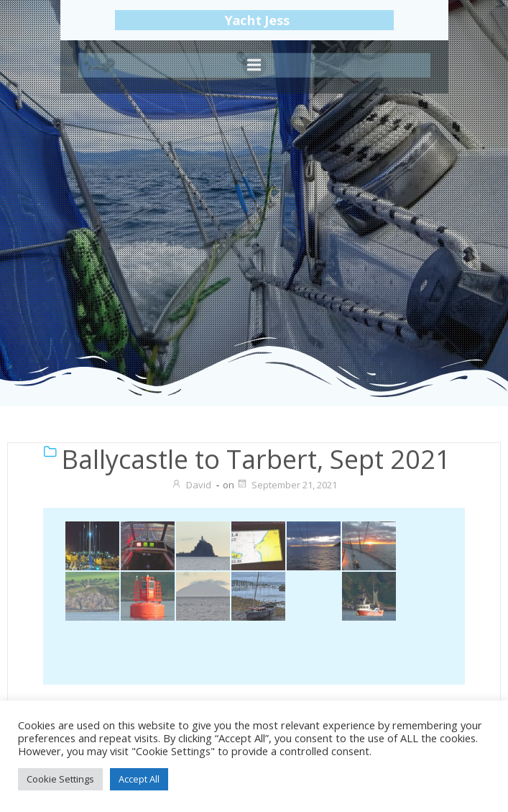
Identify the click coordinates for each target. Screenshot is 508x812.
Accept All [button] (139, 779)
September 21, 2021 (287, 485)
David (191, 485)
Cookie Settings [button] (60, 779)
